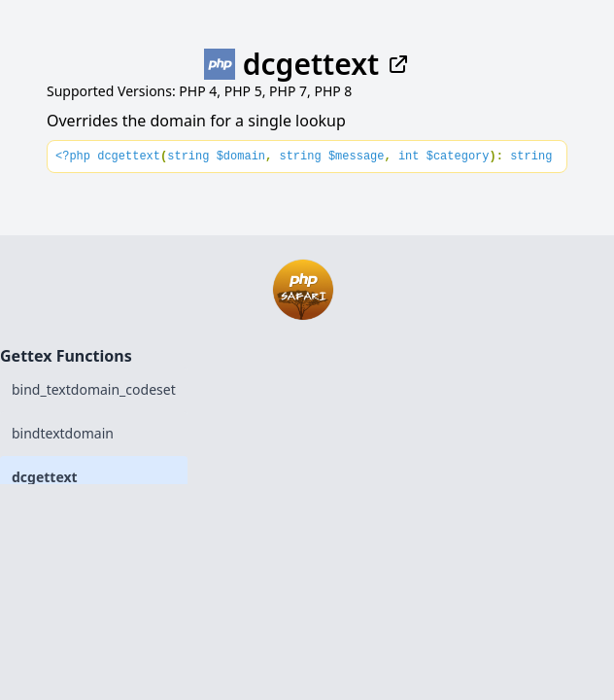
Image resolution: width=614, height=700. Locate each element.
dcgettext (45, 477)
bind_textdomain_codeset (94, 389)
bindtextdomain (63, 433)
